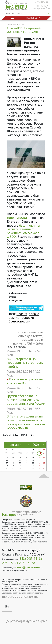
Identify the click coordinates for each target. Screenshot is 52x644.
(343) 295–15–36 (31, 559)
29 (20, 453)
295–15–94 (10, 563)
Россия (22, 314)
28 (13, 453)
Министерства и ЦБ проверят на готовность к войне (25, 363)
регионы (43, 6)
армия (13, 318)
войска (34, 314)
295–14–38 (27, 563)
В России (34, 32)
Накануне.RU (17, 218)
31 (33, 453)
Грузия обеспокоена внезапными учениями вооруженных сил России (26, 400)
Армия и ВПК (15, 28)
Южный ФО (20, 32)
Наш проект (11, 515)
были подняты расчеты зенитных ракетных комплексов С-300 (23, 231)
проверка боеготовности (21, 320)
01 (39, 453)
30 (26, 453)
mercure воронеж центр (20, 597)
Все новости (33, 18)
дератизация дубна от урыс (27, 621)
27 (7, 453)
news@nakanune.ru (29, 567)
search (48, 14)
